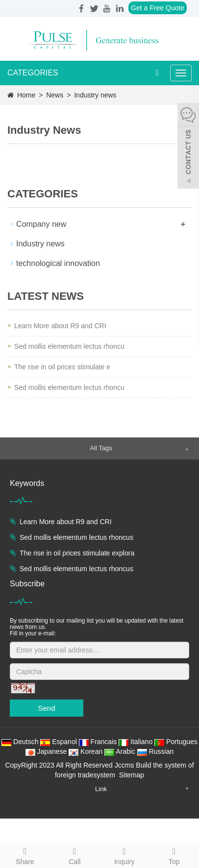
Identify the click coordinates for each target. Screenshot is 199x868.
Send (46, 708)
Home (26, 95)
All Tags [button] (101, 448)
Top (174, 855)
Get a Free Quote (158, 8)
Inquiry (124, 855)
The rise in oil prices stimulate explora (77, 553)
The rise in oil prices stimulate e (62, 367)
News (56, 95)
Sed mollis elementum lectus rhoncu (69, 346)
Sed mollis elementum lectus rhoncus (76, 537)
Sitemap (132, 775)
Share (25, 855)
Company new (41, 224)
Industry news (94, 95)
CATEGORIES (33, 73)
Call (75, 855)
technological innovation (58, 263)
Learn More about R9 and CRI (60, 326)
